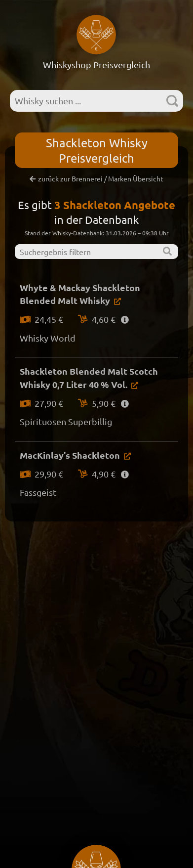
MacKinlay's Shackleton (70, 455)
